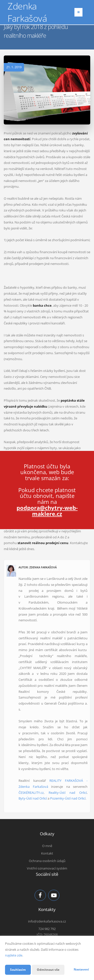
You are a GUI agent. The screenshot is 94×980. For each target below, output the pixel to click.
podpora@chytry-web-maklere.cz (47, 511)
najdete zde (14, 955)
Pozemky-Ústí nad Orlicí (68, 798)
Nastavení (81, 969)
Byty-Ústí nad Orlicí (33, 798)
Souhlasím (18, 970)
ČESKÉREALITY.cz (31, 793)
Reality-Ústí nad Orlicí (68, 793)
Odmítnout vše (48, 970)
